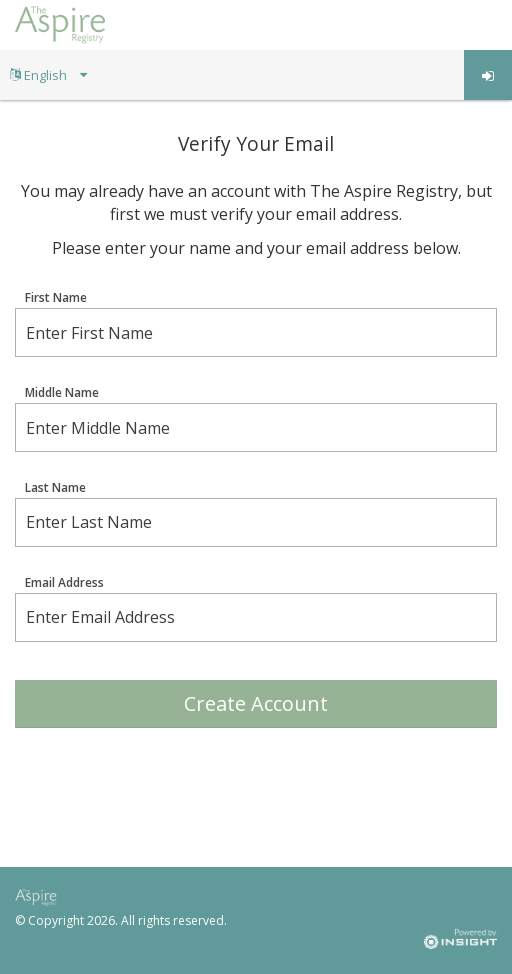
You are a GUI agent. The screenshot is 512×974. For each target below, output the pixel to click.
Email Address (64, 583)
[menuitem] (48, 75)
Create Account (256, 703)
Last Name (55, 488)
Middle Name (62, 393)
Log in (488, 76)
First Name (56, 298)
